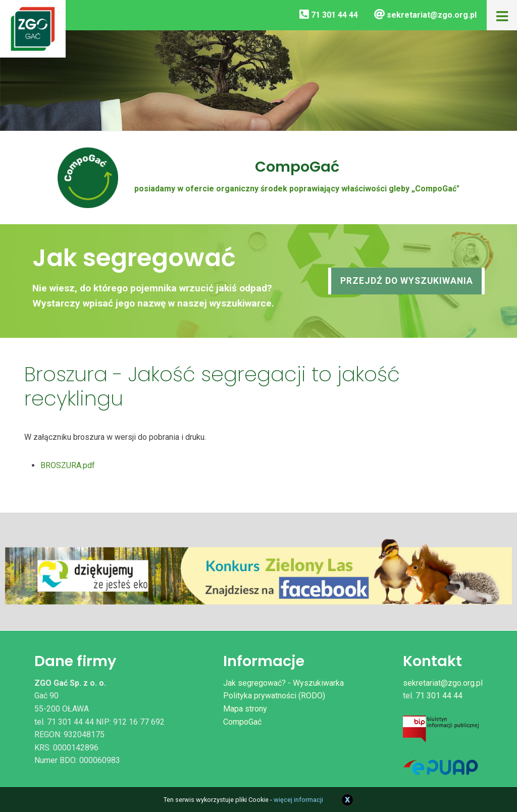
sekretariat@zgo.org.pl (425, 15)
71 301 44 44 (329, 15)
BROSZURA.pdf (68, 465)
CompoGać (242, 722)
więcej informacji (298, 800)
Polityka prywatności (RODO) (274, 696)
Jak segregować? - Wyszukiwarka (283, 683)
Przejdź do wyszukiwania (407, 281)
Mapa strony (245, 709)
